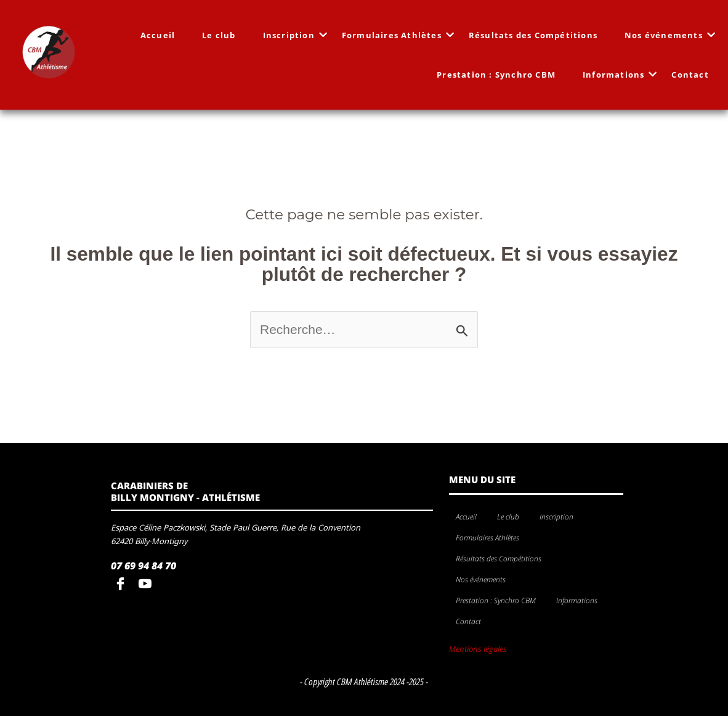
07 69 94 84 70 (144, 566)
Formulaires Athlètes (395, 35)
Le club (219, 35)
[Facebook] (123, 585)
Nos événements (667, 35)
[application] (578, 517)
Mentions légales (478, 649)
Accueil (158, 35)
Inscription (293, 35)
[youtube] (148, 585)
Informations (617, 75)
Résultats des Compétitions (533, 35)
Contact (690, 75)
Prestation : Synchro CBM (496, 75)
